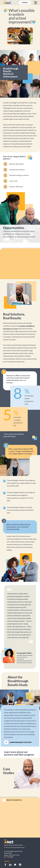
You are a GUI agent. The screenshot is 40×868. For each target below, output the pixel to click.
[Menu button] (36, 3)
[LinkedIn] (10, 865)
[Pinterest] (20, 865)
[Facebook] (5, 865)
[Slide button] (20, 833)
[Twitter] (15, 865)
